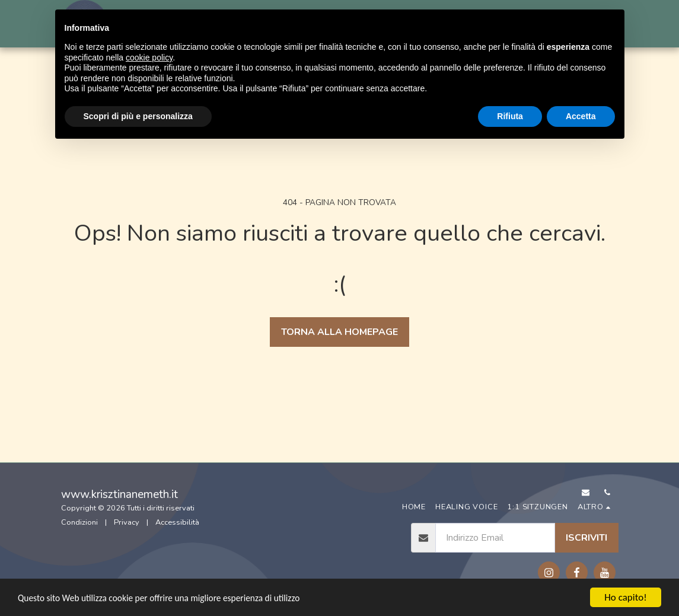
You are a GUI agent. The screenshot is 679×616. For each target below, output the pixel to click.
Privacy (127, 522)
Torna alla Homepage (339, 332)
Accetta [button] (581, 116)
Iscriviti (586, 538)
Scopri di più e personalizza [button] (138, 116)
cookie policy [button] (149, 58)
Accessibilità (177, 522)
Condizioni (79, 522)
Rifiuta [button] (510, 116)
